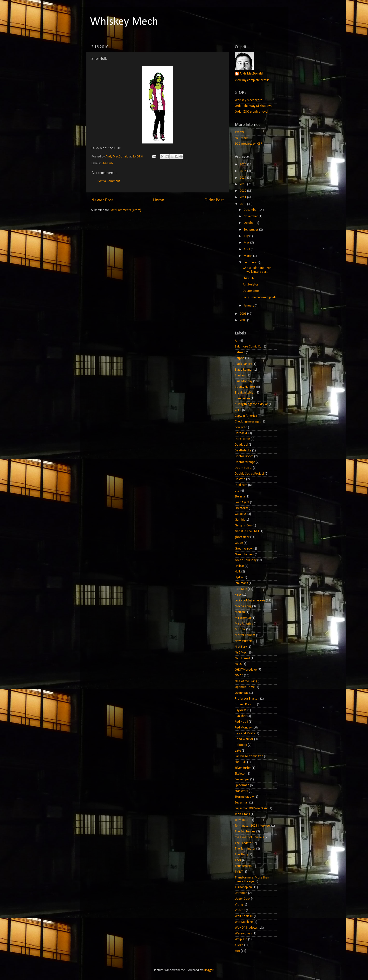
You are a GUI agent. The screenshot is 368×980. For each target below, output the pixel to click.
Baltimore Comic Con (249, 347)
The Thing (241, 854)
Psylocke (241, 710)
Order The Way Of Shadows (253, 106)
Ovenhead (242, 693)
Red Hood (241, 722)
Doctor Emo (251, 291)
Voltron (240, 910)
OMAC (239, 676)
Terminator (242, 820)
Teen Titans (242, 814)
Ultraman (241, 893)
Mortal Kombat (245, 635)
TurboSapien (243, 887)
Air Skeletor (251, 285)
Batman (240, 352)
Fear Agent (242, 502)
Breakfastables (245, 393)
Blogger (208, 970)
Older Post (214, 200)
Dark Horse (242, 439)
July (246, 236)
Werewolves (243, 934)
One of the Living (246, 681)
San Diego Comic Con (249, 756)
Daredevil (241, 433)
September (251, 230)
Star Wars (241, 791)
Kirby (238, 595)
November (251, 216)
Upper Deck (243, 899)
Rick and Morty (245, 733)
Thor (238, 860)
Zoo (237, 951)
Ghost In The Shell (247, 531)
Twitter (240, 132)
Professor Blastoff (247, 699)
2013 (243, 184)
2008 (243, 320)
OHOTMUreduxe (246, 670)
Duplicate (241, 485)
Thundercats (243, 866)
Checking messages (248, 422)
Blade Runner (244, 370)
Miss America (244, 624)
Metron (240, 612)
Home (159, 200)
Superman (242, 803)
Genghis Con (243, 526)
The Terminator (245, 849)
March (248, 256)
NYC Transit (242, 658)
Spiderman (242, 785)
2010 (243, 204)
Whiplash (241, 939)
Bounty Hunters (245, 387)
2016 (243, 165)
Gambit (240, 520)
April (247, 249)
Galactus (241, 514)
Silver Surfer (243, 768)
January (249, 306)
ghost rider (242, 537)
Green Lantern (244, 555)
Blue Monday (244, 381)
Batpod (240, 358)
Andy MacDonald (251, 74)
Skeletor (240, 774)
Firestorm (241, 508)
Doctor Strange (245, 462)
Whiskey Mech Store (249, 100)
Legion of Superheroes (250, 601)
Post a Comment (109, 181)
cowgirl (240, 427)
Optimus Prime (245, 687)
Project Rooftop (246, 704)
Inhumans (241, 583)
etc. (237, 491)
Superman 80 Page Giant (251, 808)
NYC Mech (242, 138)
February (250, 262)
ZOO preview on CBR (249, 144)
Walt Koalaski (244, 916)
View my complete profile (252, 80)
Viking (239, 905)
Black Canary (243, 364)
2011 (243, 197)
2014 (243, 178)
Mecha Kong (243, 606)
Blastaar (240, 376)
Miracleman (243, 618)
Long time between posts (260, 297)
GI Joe (239, 543)
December (251, 210)
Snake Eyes (242, 779)
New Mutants (244, 641)
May (247, 243)
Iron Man (241, 589)
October (250, 223)
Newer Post (102, 200)
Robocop (241, 745)
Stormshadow (244, 797)
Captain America (246, 416)
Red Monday (243, 728)
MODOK (240, 630)
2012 (243, 191)
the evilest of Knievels (249, 837)
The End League (245, 832)
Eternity (240, 497)
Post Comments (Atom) (125, 210)
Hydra (239, 577)
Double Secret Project (249, 474)
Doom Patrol (243, 468)
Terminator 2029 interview (253, 826)
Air (237, 341)
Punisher (241, 716)
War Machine (244, 922)
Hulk (238, 572)
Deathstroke (243, 451)
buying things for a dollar (251, 404)
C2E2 (238, 410)
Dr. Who (240, 479)
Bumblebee (242, 398)
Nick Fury (241, 647)
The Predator (244, 843)
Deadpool (241, 445)
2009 (243, 314)
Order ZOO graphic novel (251, 112)
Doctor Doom (244, 456)
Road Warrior (244, 739)
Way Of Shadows (246, 928)
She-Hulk (107, 163)
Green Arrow (244, 549)
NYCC (238, 664)
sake (238, 751)
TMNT (239, 872)
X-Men (239, 945)
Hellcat (239, 566)
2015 (243, 171)
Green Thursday (246, 560)
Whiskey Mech (124, 22)
